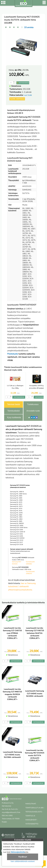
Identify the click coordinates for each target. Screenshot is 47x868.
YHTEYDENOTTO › (32, 824)
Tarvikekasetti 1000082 (30, 563)
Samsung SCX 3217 (16, 542)
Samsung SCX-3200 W (18, 532)
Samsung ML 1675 (16, 511)
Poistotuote (13, 354)
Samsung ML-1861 (16, 517)
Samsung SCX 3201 (16, 534)
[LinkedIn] (32, 417)
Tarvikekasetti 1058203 (30, 573)
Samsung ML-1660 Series (18, 494)
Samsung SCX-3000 (17, 526)
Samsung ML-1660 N (17, 492)
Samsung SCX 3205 (16, 536)
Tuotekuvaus (33, 404)
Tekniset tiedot (14, 404)
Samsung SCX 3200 (16, 530)
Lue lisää (28, 95)
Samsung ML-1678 (16, 513)
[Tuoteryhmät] (3, 4)
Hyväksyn (23, 857)
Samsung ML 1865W (17, 523)
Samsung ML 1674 (16, 509)
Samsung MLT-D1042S (17, 563)
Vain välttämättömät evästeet (23, 861)
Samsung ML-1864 (16, 519)
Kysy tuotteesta (14, 417)
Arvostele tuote (33, 411)
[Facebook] (37, 417)
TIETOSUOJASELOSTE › (34, 812)
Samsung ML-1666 (16, 500)
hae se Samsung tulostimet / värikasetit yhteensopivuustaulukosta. (22, 587)
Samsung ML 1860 (16, 515)
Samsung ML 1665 (16, 498)
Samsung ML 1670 (16, 502)
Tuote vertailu (17, 99)
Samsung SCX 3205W (17, 538)
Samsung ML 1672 (16, 504)
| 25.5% (22, 70)
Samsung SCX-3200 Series (19, 528)
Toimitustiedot (14, 411)
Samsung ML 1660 (16, 496)
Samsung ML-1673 (16, 506)
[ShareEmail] (29, 417)
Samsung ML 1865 (16, 521)
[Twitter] (34, 417)
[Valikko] (44, 4)
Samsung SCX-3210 (17, 540)
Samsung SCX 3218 (16, 545)
